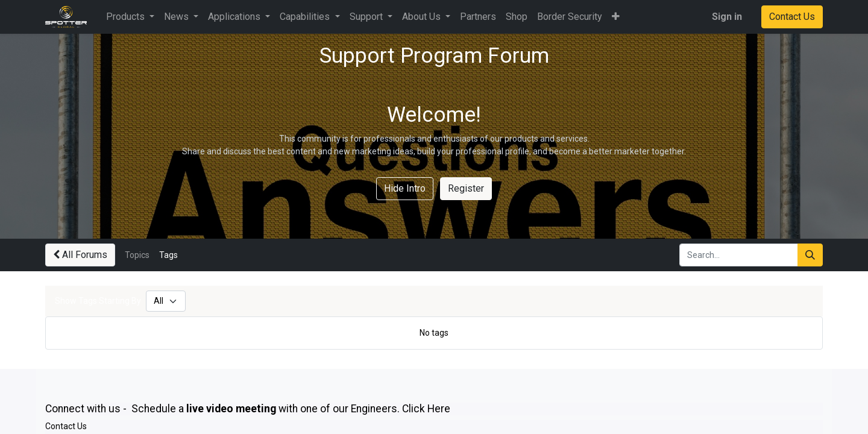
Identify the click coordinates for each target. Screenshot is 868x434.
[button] (616, 17)
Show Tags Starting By (98, 301)
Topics (137, 255)
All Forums (80, 255)
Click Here (426, 409)
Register (466, 188)
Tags (168, 255)
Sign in (727, 17)
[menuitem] (478, 17)
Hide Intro (405, 188)
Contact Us (792, 17)
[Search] (810, 255)
